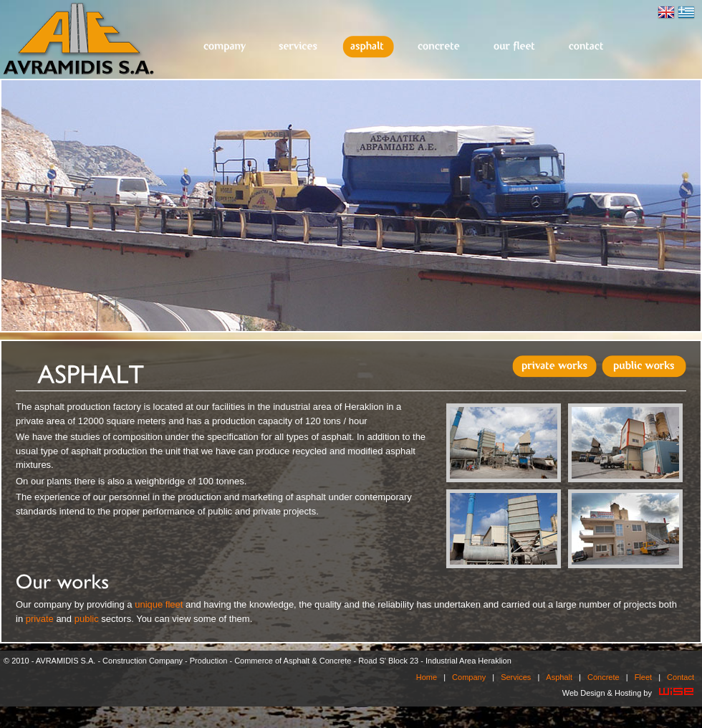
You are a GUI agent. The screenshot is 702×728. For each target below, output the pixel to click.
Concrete (439, 47)
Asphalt (368, 47)
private (40, 619)
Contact (587, 47)
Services (299, 47)
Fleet (515, 47)
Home (427, 677)
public (87, 619)
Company (225, 47)
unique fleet (159, 604)
